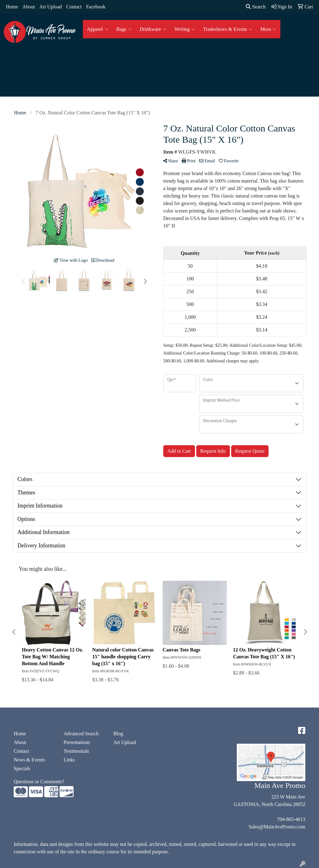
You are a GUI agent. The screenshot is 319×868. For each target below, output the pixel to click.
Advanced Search (81, 734)
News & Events (29, 760)
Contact (74, 7)
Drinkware (153, 29)
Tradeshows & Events (228, 29)
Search (256, 7)
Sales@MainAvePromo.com (277, 827)
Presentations (77, 742)
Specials (22, 768)
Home (12, 7)
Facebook (96, 7)
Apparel (98, 29)
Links (69, 760)
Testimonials (76, 751)
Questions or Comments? (39, 782)
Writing (185, 29)
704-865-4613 (291, 819)
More (269, 29)
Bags (124, 29)
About (29, 7)
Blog (118, 734)
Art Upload (50, 7)
